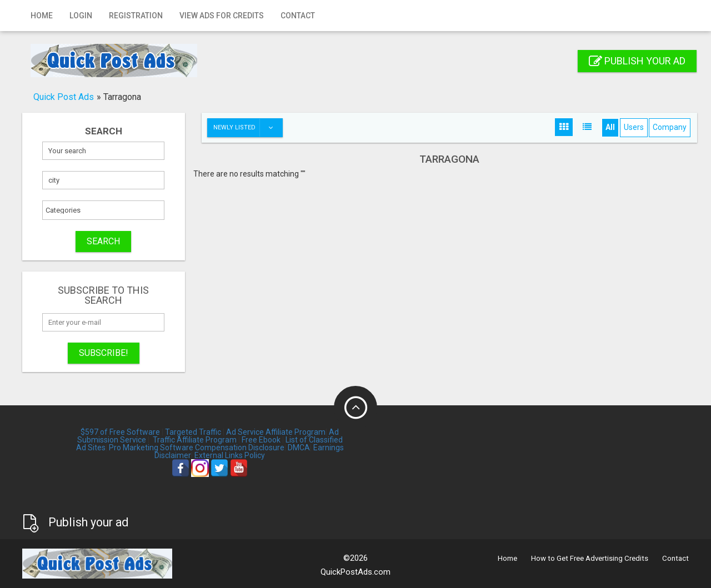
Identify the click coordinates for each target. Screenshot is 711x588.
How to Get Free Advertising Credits (590, 558)
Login (81, 16)
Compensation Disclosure (240, 448)
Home (42, 16)
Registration (136, 16)
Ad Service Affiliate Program (276, 432)
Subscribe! (104, 353)
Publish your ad (637, 61)
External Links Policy (230, 455)
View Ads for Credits (222, 16)
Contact (298, 16)
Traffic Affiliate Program (195, 440)
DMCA (299, 448)
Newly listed (248, 128)
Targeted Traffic (193, 432)
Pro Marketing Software (151, 448)
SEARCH (103, 241)
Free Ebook (261, 440)
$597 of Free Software (120, 432)
